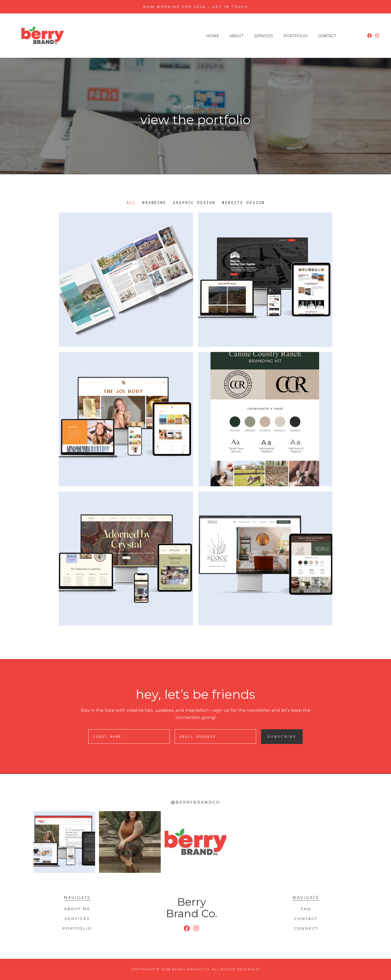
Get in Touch (230, 7)
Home (213, 36)
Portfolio (296, 36)
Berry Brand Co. (191, 907)
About (237, 36)
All (131, 203)
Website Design (243, 203)
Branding (154, 203)
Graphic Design (194, 203)
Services (264, 36)
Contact (327, 36)
